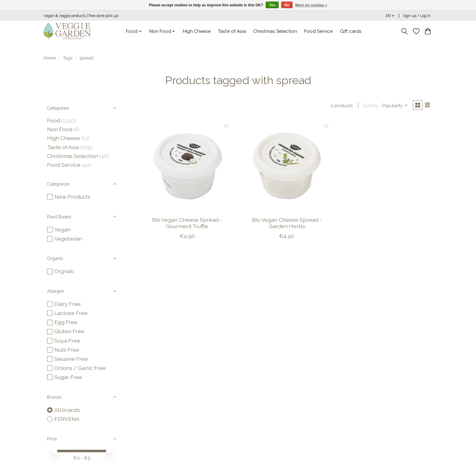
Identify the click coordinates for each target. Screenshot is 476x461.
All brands (67, 410)
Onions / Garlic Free (80, 368)
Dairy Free (68, 304)
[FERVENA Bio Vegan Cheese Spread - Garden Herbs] (287, 167)
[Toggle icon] (405, 31)
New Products (72, 197)
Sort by (369, 106)
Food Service (318, 31)
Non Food (60, 129)
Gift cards (351, 31)
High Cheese (197, 31)
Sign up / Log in (417, 16)
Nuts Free (67, 350)
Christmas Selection (275, 31)
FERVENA (67, 419)
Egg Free (66, 322)
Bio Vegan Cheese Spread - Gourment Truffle (187, 224)
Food (54, 120)
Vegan (63, 229)
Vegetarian (68, 239)
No (287, 5)
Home (50, 58)
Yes (272, 5)
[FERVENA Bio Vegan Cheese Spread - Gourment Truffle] (187, 167)
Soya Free (67, 341)
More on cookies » (311, 5)
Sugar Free (68, 377)
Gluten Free (69, 331)
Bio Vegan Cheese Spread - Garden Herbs (287, 224)
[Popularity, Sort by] (394, 106)
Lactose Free (71, 313)
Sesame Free (71, 359)
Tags (68, 58)
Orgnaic (64, 271)
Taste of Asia (232, 31)
